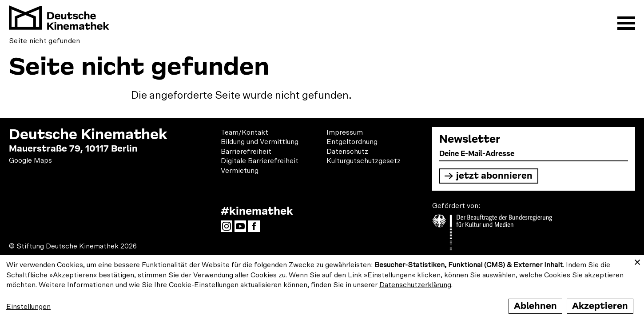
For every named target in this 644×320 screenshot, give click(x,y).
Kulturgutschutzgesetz (364, 161)
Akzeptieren (600, 306)
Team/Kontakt (244, 132)
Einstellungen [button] (28, 307)
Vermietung (240, 171)
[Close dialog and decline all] (637, 261)
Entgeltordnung (352, 142)
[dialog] (322, 288)
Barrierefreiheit (246, 152)
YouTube (242, 229)
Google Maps (30, 160)
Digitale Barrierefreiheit (260, 161)
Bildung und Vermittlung (260, 142)
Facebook (256, 229)
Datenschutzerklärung (415, 285)
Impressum (345, 132)
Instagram (229, 229)
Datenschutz (347, 152)
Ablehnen (535, 306)
